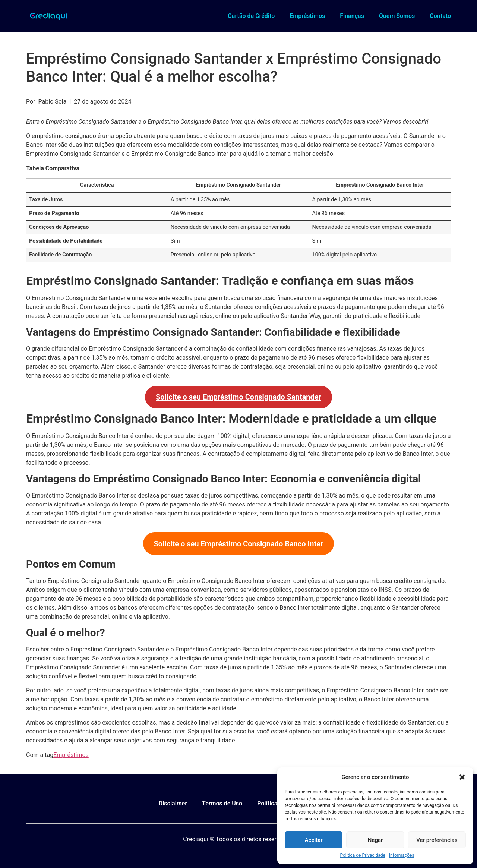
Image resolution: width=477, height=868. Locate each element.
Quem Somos (397, 16)
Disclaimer (173, 803)
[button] (462, 777)
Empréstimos (307, 16)
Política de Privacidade (362, 855)
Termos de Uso (222, 803)
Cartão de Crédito (251, 16)
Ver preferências (437, 840)
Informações (402, 855)
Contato (440, 16)
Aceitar (314, 840)
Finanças (352, 16)
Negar (375, 840)
